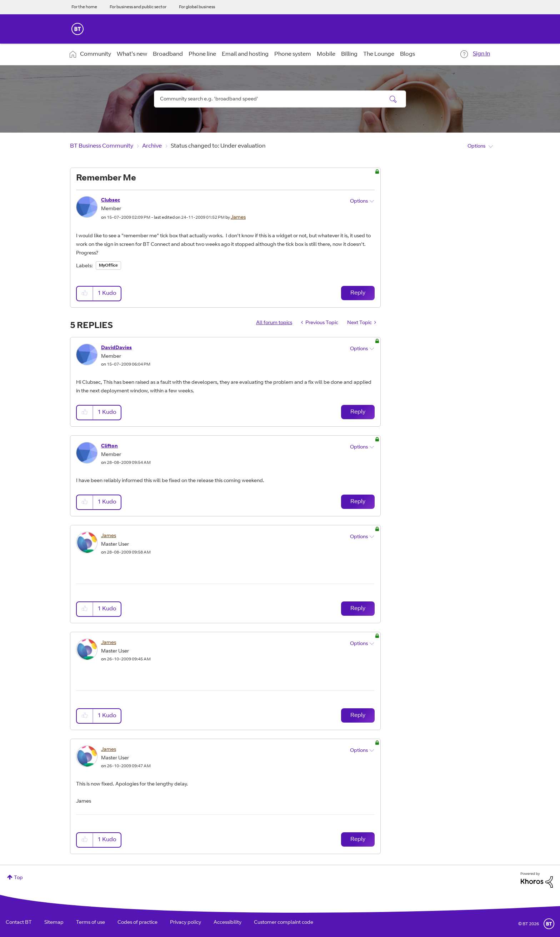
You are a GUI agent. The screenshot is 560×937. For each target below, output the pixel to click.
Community (96, 54)
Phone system (293, 54)
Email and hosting (245, 54)
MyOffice (108, 266)
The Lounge (379, 54)
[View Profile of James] (238, 218)
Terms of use (91, 923)
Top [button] (18, 878)
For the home (84, 7)
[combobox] (280, 99)
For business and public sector (138, 7)
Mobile (326, 54)
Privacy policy (186, 923)
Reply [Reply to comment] (358, 412)
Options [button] (476, 147)
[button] (85, 294)
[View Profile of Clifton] (109, 446)
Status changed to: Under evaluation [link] (218, 146)
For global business (197, 7)
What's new (132, 54)
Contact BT (19, 923)
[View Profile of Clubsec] (111, 200)
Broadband (168, 54)
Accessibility (227, 923)
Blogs (407, 54)
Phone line (202, 54)
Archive (152, 146)
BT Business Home (77, 29)
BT (549, 924)
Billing (349, 54)
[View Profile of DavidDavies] (116, 348)
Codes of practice (137, 923)
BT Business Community (102, 146)
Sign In (481, 54)
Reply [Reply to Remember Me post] (358, 293)
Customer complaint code (284, 923)
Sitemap (54, 923)
